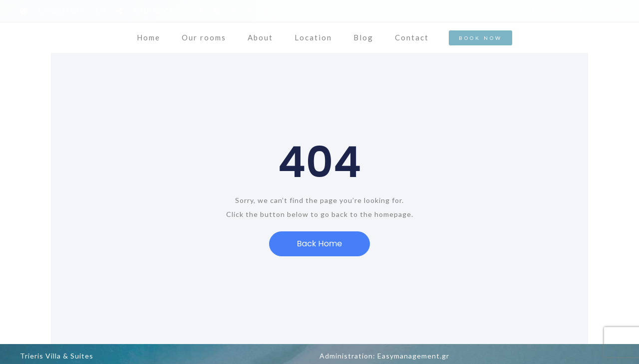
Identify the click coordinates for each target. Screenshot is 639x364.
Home (149, 37)
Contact (412, 37)
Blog (363, 37)
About (260, 37)
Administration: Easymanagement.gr (384, 356)
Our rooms (204, 37)
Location (313, 37)
